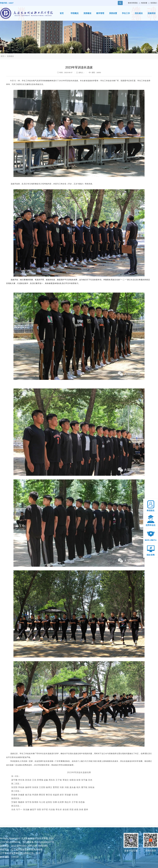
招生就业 (139, 13)
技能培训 (152, 13)
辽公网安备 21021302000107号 (38, 842)
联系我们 (154, 3)
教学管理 (100, 13)
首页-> (3, 56)
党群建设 (87, 13)
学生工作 (126, 13)
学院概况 (75, 13)
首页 (62, 13)
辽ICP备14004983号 (10, 842)
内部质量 (144, 3)
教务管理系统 (133, 3)
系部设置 (113, 13)
